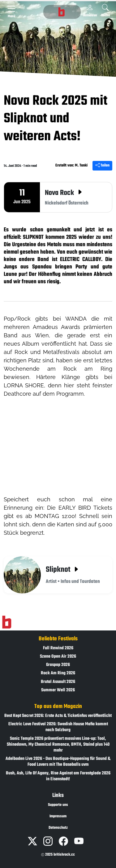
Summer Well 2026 (58, 690)
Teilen (102, 166)
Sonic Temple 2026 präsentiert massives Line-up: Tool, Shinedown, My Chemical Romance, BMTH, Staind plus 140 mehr (58, 745)
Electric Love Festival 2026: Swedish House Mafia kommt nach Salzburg (58, 727)
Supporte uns (58, 805)
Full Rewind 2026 (58, 648)
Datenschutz (58, 828)
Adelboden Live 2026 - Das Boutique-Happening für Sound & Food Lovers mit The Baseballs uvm (58, 762)
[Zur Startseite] (7, 622)
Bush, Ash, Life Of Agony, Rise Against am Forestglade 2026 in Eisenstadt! (58, 776)
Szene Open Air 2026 (58, 657)
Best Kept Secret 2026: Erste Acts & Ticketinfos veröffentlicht (58, 716)
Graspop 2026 (58, 665)
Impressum (58, 816)
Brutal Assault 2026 (58, 682)
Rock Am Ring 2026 (58, 673)
